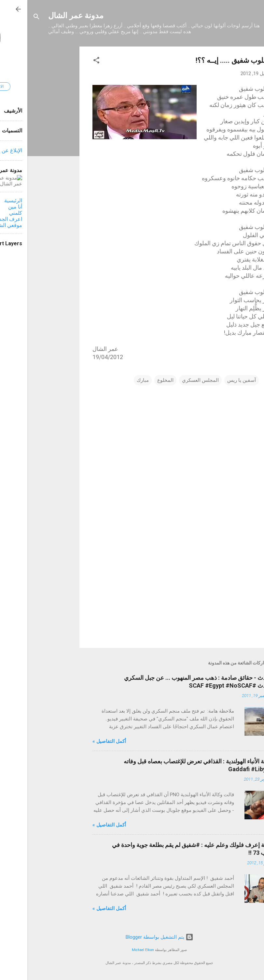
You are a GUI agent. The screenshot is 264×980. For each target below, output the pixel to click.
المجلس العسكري (173, 380)
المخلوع (138, 380)
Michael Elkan (116, 950)
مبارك (115, 380)
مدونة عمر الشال (49, 16)
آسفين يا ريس (214, 380)
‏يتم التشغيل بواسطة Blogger (132, 937)
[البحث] (9, 18)
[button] (69, 61)
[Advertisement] (26, 144)
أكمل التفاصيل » (82, 741)
